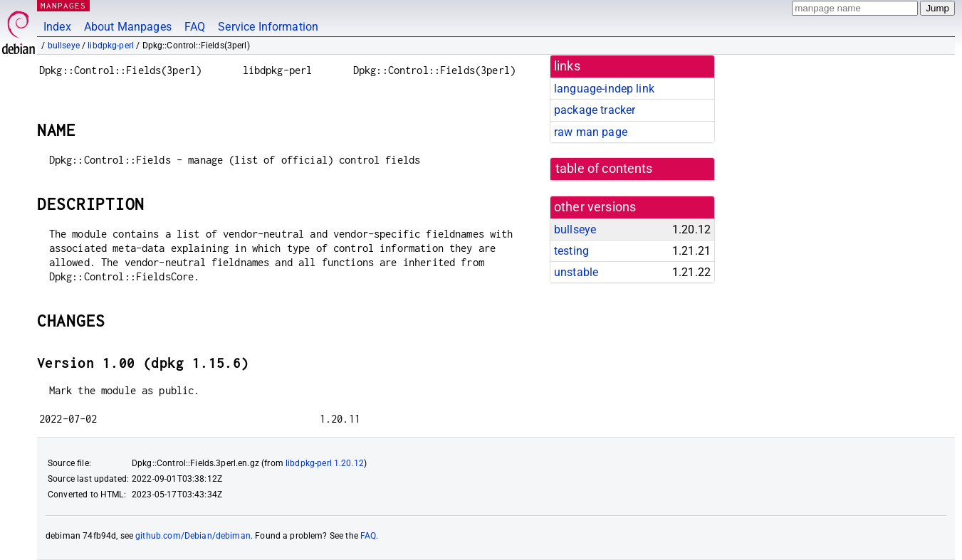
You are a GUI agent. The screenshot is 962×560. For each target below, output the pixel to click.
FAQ (195, 27)
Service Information (268, 27)
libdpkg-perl (111, 46)
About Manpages (128, 27)
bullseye (64, 46)
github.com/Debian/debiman (193, 536)
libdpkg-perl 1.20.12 (325, 463)
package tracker (595, 110)
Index (57, 27)
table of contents (604, 169)
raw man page (591, 132)
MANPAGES (63, 5)
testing (571, 251)
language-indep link (604, 89)
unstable (576, 272)
